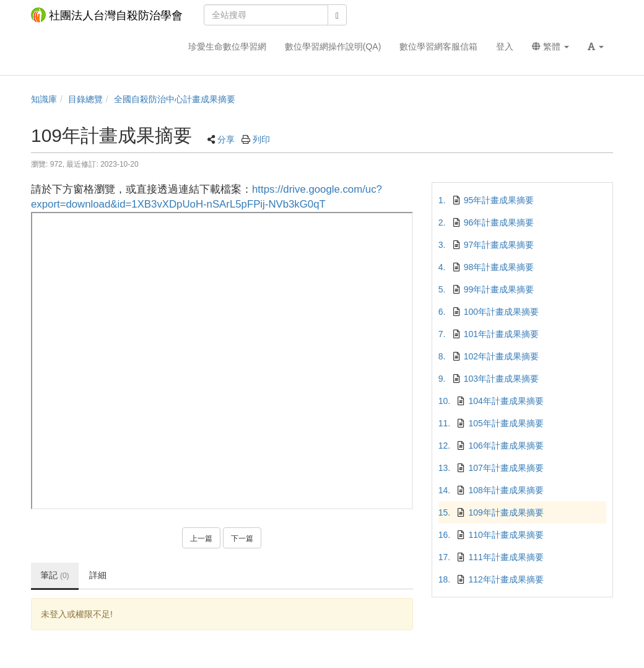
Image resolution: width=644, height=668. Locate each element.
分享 (226, 139)
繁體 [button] (550, 46)
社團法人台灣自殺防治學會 (107, 15)
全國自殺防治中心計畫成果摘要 (175, 99)
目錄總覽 (85, 99)
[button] (596, 46)
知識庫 (44, 99)
